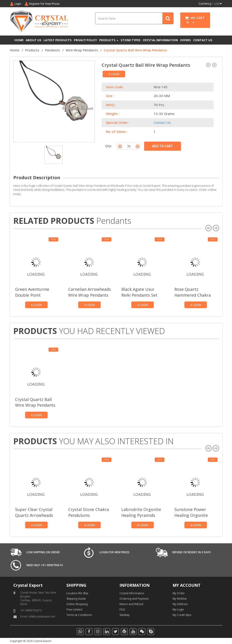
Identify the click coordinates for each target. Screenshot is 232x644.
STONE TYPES (131, 40)
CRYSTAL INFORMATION (160, 40)
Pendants (52, 50)
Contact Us (162, 122)
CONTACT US (203, 40)
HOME (19, 40)
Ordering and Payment (134, 599)
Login (18, 4)
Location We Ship (77, 593)
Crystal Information (132, 593)
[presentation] (209, 228)
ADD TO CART (163, 146)
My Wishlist (180, 599)
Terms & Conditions (79, 615)
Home (15, 50)
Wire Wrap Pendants (82, 50)
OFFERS (185, 40)
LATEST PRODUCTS (58, 40)
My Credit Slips (182, 615)
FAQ (122, 609)
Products (32, 50)
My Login (178, 609)
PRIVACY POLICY (85, 40)
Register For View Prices (44, 4)
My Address (180, 604)
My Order (179, 593)
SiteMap (125, 615)
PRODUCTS (109, 40)
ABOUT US (34, 40)
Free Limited (74, 609)
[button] (192, 22)
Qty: (109, 146)
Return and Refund (131, 604)
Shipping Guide (76, 599)
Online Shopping (77, 604)
